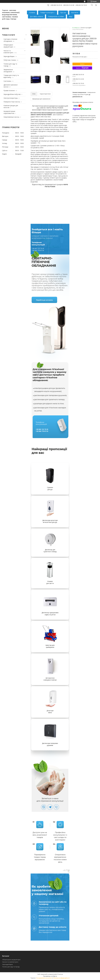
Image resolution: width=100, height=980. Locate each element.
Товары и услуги (8, 35)
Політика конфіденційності (61, 978)
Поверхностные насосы (12, 102)
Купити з (82, 68)
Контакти (75, 12)
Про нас (63, 12)
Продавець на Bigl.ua (50, 976)
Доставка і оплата (36, 16)
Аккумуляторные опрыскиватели (9, 112)
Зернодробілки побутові (12, 94)
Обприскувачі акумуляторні (8, 46)
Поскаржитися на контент (44, 978)
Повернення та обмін (56, 16)
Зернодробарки (9, 56)
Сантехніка (7, 81)
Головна (32, 12)
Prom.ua (60, 974)
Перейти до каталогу (44, 300)
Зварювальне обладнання (8, 71)
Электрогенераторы (11, 98)
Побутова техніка (10, 60)
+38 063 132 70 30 (38, 248)
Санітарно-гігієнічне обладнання (10, 40)
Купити (82, 64)
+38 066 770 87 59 (38, 250)
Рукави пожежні (9, 90)
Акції (71, 16)
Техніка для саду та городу (11, 967)
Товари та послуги (47, 12)
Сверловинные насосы (11, 117)
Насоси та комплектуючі (8, 52)
